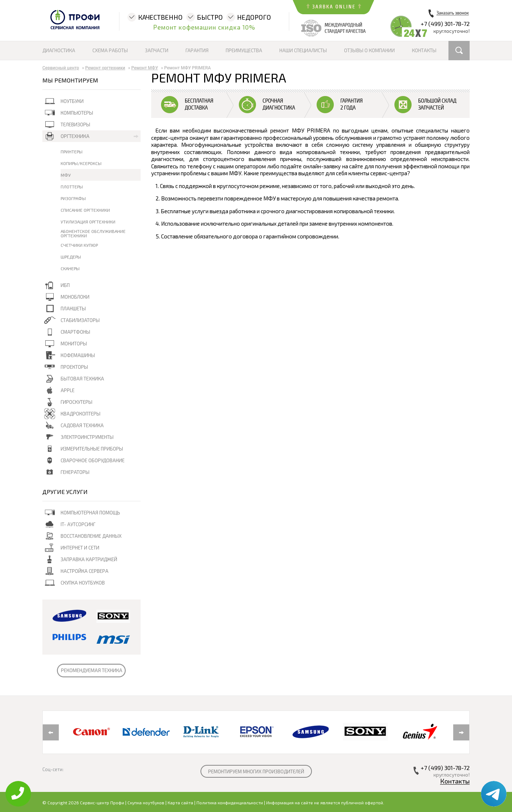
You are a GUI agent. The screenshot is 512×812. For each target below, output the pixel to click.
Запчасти (157, 50)
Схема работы (110, 50)
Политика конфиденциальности (230, 803)
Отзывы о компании (369, 50)
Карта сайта (180, 803)
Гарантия (197, 50)
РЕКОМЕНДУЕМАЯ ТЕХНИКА (92, 670)
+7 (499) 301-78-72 (445, 24)
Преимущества (244, 50)
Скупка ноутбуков (146, 803)
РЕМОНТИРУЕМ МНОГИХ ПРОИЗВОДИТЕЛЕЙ (256, 771)
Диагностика (59, 50)
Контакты (424, 50)
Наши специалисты (303, 50)
